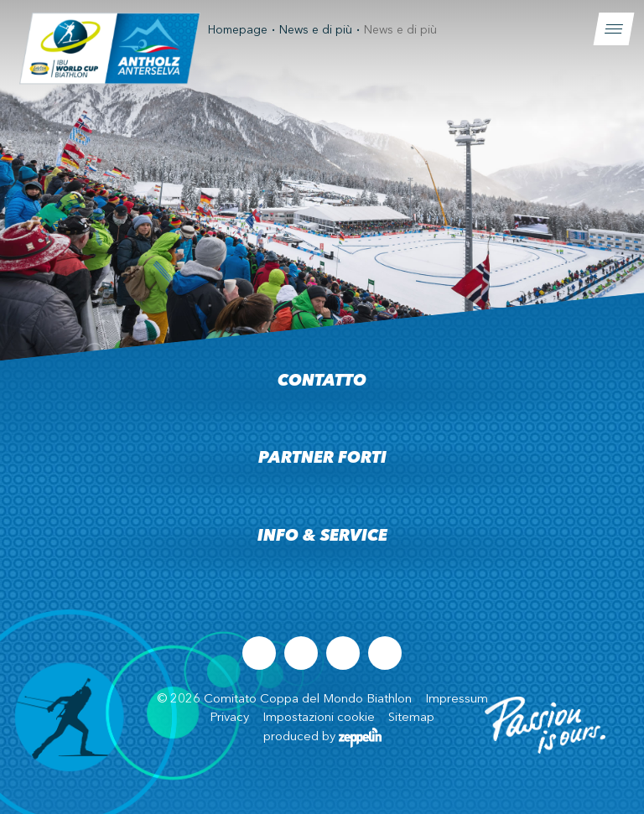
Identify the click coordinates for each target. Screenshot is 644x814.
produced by (322, 737)
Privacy (229, 718)
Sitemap (411, 718)
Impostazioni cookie (319, 718)
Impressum (457, 700)
